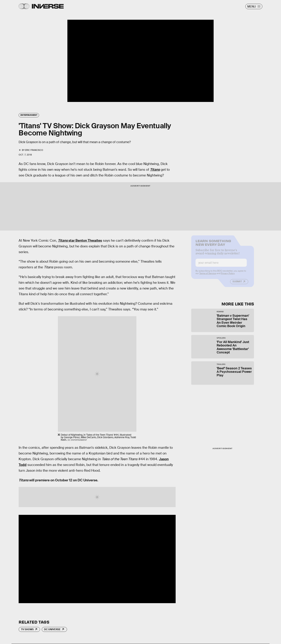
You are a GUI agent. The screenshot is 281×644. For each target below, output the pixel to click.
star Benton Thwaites (80, 240)
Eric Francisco (34, 150)
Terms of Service (208, 276)
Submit (237, 284)
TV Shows (27, 629)
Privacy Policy (228, 276)
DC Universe (52, 629)
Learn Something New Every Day (213, 245)
